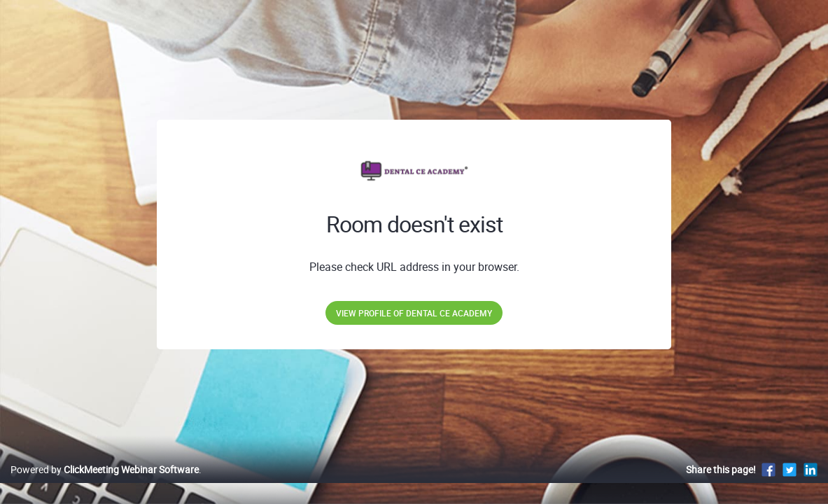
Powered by (105, 484)
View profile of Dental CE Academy (414, 313)
